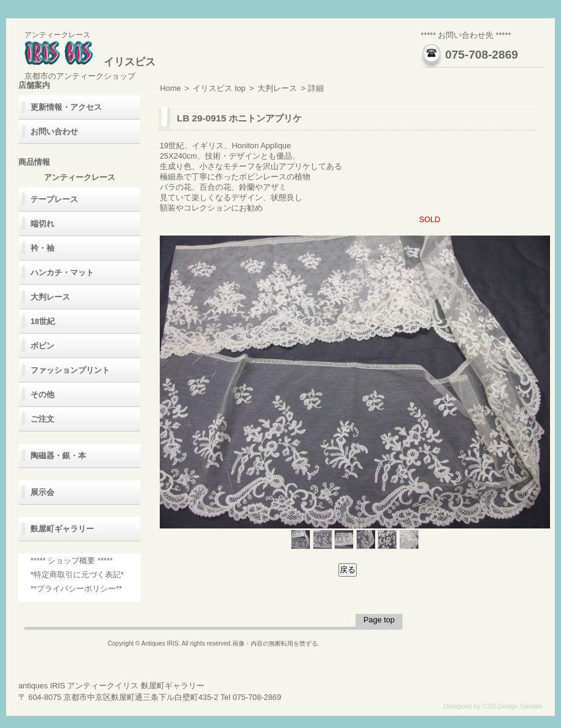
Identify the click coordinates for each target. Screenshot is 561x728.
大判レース (277, 88)
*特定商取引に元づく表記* (77, 575)
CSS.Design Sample (513, 706)
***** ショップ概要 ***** (72, 560)
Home (171, 88)
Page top (379, 620)
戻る (348, 570)
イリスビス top (219, 88)
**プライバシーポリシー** (76, 589)
